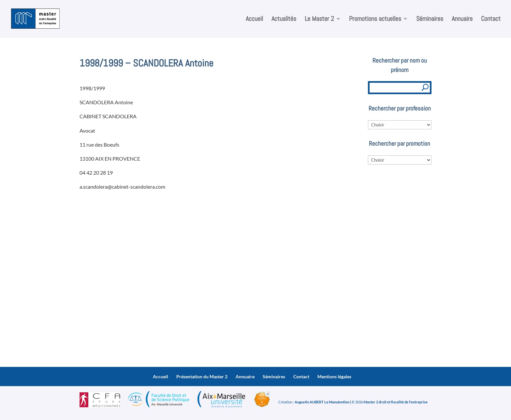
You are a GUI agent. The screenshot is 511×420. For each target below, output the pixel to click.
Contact (491, 20)
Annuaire (462, 20)
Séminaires (430, 20)
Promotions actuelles (375, 20)
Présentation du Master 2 (202, 377)
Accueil (254, 20)
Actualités (284, 20)
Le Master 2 (319, 20)
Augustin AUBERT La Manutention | (323, 402)
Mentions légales (334, 377)
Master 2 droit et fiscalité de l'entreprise (396, 402)
